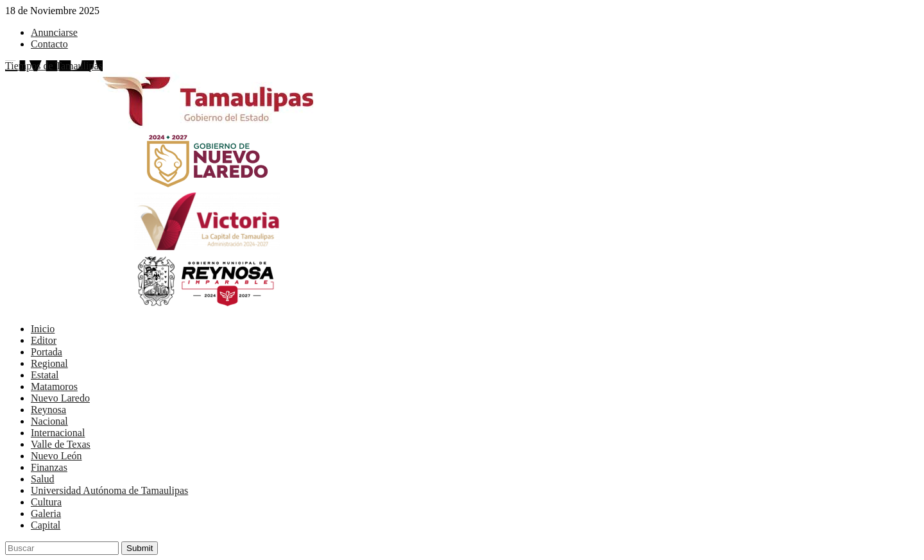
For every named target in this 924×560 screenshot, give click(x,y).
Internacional (58, 433)
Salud (42, 479)
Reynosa (48, 410)
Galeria (46, 513)
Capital (46, 525)
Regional (49, 363)
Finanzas (49, 467)
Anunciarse (54, 32)
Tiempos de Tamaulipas (54, 66)
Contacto (49, 44)
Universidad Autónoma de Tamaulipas (109, 490)
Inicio (43, 329)
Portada (47, 352)
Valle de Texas (61, 444)
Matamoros (54, 386)
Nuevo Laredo (60, 398)
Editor (44, 340)
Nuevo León (56, 456)
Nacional (49, 421)
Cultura (46, 502)
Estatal (45, 375)
